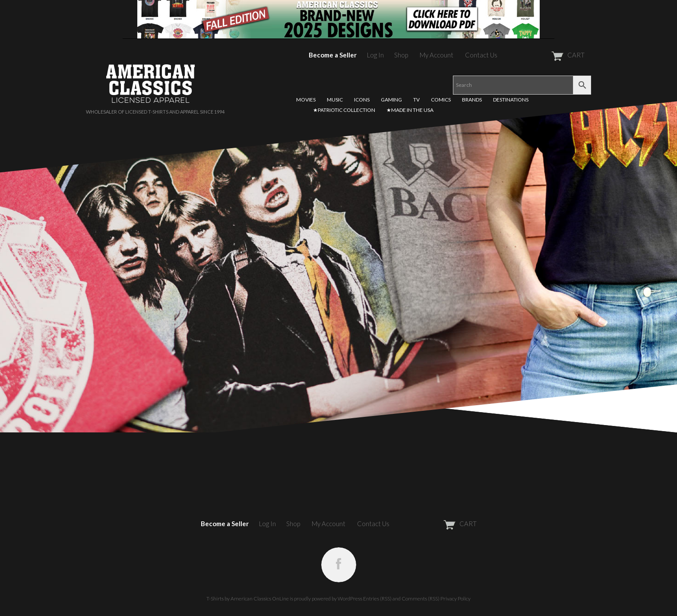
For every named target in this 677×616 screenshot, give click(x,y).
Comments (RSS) (421, 599)
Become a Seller (333, 55)
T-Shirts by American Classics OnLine (248, 599)
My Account (437, 55)
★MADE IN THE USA (410, 110)
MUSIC (335, 100)
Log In (375, 55)
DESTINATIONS (511, 100)
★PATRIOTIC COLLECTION (344, 110)
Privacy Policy (456, 599)
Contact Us (481, 55)
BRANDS (472, 100)
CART (547, 55)
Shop (401, 55)
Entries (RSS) (377, 599)
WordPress (350, 599)
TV (416, 100)
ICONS (362, 100)
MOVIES (306, 100)
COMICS (441, 100)
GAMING (391, 100)
